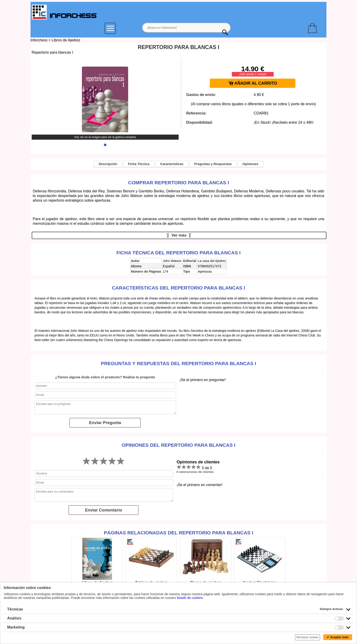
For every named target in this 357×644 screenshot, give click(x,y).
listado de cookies (190, 598)
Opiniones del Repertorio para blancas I (179, 445)
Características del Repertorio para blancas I (179, 288)
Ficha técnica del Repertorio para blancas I (178, 253)
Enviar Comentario (104, 510)
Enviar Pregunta (105, 423)
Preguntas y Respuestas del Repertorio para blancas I (178, 363)
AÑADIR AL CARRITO (253, 83)
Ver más (179, 235)
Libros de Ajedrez (66, 40)
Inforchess (39, 40)
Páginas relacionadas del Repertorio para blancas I (179, 533)
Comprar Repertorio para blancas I (179, 183)
